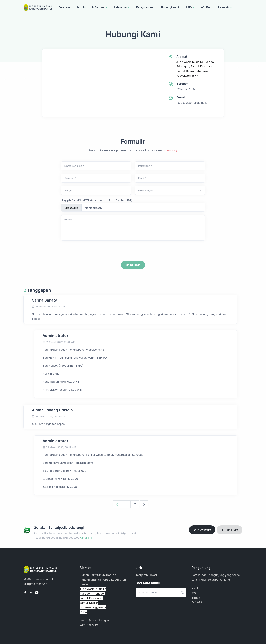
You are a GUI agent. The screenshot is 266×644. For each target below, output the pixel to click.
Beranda (64, 7)
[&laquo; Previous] (117, 504)
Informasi (100, 8)
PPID (190, 8)
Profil (82, 8)
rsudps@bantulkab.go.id (192, 103)
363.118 (196, 602)
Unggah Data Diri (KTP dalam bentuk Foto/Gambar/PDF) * (98, 200)
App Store (230, 530)
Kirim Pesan (133, 265)
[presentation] (133, 278)
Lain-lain (225, 8)
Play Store (202, 530)
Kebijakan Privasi (146, 575)
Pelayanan (122, 8)
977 (194, 593)
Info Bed (206, 7)
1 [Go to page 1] (126, 504)
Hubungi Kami (170, 7)
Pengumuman (145, 7)
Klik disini (86, 538)
